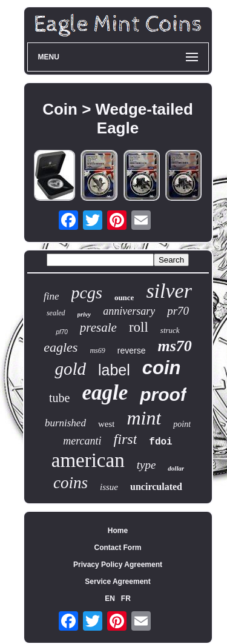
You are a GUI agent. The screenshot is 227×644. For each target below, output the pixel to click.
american (88, 460)
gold (70, 369)
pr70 (178, 311)
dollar (176, 468)
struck (170, 330)
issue (109, 487)
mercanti (82, 441)
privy (84, 314)
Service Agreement (117, 582)
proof (163, 394)
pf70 (61, 332)
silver (169, 291)
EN (110, 599)
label (114, 370)
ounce (124, 297)
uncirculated (156, 487)
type (146, 465)
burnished (65, 423)
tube (59, 398)
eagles (61, 347)
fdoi (160, 442)
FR (126, 599)
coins (71, 483)
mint (144, 418)
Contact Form (118, 548)
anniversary (129, 311)
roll (139, 327)
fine (51, 296)
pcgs (87, 293)
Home (118, 531)
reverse (132, 351)
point (182, 424)
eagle (105, 393)
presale (98, 327)
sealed (56, 313)
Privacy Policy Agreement (118, 565)
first (126, 439)
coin (162, 368)
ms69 (97, 351)
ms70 (174, 346)
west (107, 424)
